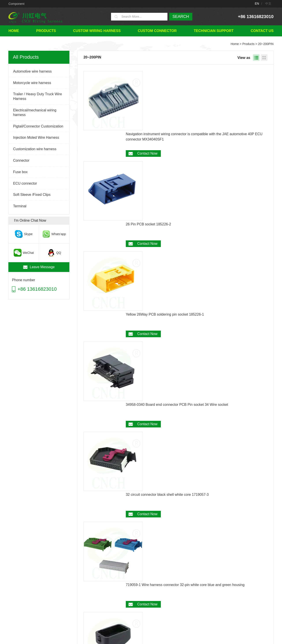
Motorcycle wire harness (32, 83)
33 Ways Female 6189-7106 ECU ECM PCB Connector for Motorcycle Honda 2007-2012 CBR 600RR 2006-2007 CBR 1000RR (195, 490)
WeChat (28, 253)
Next (200, 577)
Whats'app (59, 234)
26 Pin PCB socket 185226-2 (148, 116)
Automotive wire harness (32, 71)
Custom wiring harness (97, 31)
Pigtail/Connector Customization (38, 126)
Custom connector (157, 31)
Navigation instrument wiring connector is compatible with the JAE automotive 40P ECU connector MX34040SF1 (194, 77)
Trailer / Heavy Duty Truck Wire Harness (37, 96)
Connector (21, 160)
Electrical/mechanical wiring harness (35, 112)
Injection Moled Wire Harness (36, 138)
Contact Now (147, 94)
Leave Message (42, 267)
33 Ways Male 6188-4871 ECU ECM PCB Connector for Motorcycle (179, 446)
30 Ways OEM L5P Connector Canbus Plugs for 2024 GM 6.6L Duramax (183, 363)
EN (257, 4)
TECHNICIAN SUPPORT (214, 31)
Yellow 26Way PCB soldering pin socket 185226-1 (165, 157)
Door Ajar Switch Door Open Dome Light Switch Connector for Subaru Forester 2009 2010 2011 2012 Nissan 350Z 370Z (196, 531)
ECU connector (25, 183)
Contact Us (262, 31)
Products (46, 31)
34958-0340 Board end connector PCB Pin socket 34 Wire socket (177, 198)
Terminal (20, 206)
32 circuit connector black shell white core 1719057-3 (167, 240)
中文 (268, 4)
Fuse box (20, 172)
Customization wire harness (35, 149)
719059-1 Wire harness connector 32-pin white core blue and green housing (185, 281)
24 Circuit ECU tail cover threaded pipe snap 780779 (167, 322)
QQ (59, 253)
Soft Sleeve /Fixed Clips (32, 195)
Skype (28, 234)
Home (14, 31)
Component (16, 4)
